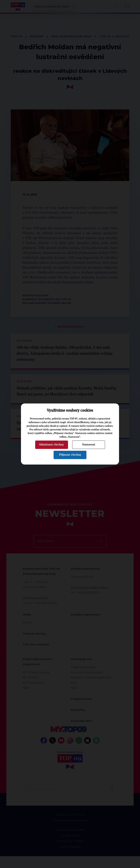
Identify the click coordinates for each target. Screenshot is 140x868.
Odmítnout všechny (51, 445)
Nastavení (89, 445)
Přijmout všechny (70, 455)
